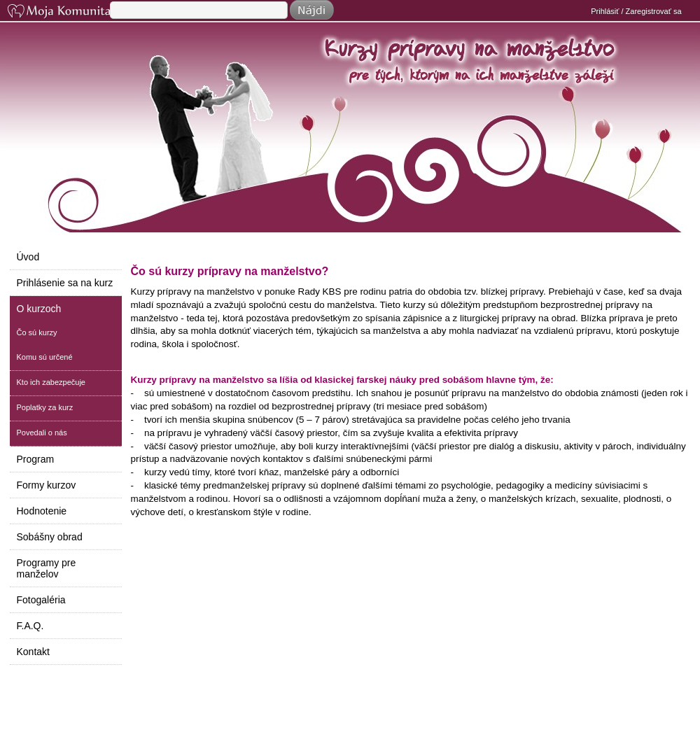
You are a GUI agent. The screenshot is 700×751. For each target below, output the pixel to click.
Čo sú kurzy (37, 332)
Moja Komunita (57, 12)
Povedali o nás (42, 433)
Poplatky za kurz (45, 407)
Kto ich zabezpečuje (51, 382)
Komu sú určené (45, 357)
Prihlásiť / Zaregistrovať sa (636, 11)
